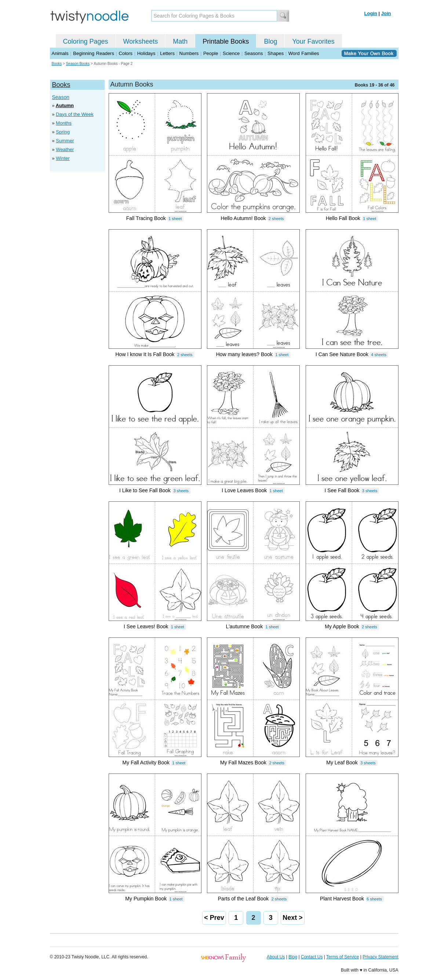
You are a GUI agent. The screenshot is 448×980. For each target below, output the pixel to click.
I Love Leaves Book (244, 490)
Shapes (276, 53)
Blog (270, 41)
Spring (63, 132)
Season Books (78, 64)
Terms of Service (343, 957)
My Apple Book (342, 626)
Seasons (254, 53)
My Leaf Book (342, 763)
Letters (167, 53)
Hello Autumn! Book (243, 218)
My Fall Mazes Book (243, 763)
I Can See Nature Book (342, 354)
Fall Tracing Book (146, 218)
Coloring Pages (86, 41)
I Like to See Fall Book (145, 490)
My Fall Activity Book (146, 763)
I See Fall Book (342, 490)
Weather (65, 149)
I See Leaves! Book (146, 626)
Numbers (189, 53)
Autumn (65, 105)
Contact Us (312, 957)
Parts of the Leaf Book (243, 899)
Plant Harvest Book (342, 899)
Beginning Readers (94, 53)
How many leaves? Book (244, 354)
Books (57, 64)
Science (231, 53)
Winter (63, 158)
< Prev (214, 918)
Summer (65, 141)
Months (64, 123)
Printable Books (226, 41)
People (211, 53)
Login (371, 13)
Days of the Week (74, 114)
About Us (276, 957)
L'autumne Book (244, 626)
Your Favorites (313, 41)
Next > (293, 918)
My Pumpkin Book (146, 899)
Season (61, 97)
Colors (126, 53)
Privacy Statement (380, 957)
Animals (60, 53)
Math (180, 41)
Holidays (146, 53)
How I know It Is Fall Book (145, 354)
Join (386, 13)
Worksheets (141, 41)
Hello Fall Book (343, 218)
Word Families (304, 53)
